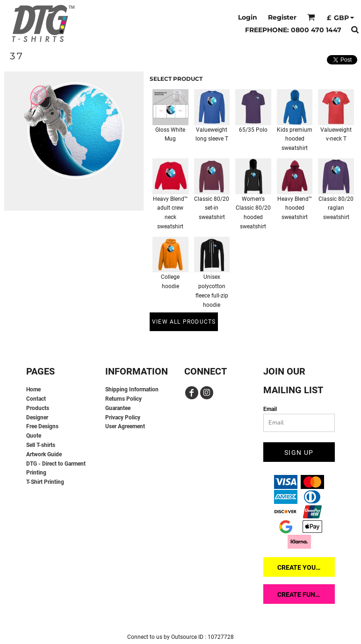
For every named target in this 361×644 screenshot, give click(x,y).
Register (282, 17)
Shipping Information (132, 389)
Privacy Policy (123, 418)
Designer (37, 418)
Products (38, 408)
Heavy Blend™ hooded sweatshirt (295, 208)
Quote (34, 436)
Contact (36, 399)
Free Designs (42, 426)
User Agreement (125, 426)
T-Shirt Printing (45, 482)
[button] (311, 17)
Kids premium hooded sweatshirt (295, 139)
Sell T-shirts (41, 445)
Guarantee (118, 408)
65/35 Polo (253, 130)
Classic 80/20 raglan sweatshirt (336, 208)
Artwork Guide (44, 454)
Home (33, 389)
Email (270, 409)
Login (248, 17)
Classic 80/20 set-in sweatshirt (212, 208)
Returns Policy (123, 399)
